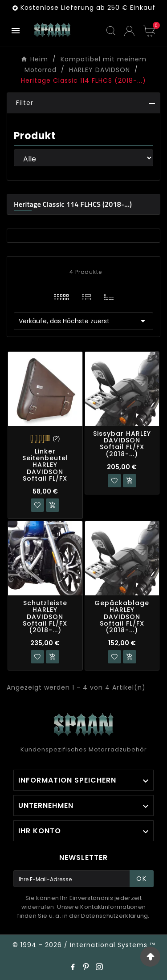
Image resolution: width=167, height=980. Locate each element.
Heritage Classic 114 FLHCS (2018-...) (73, 204)
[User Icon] (129, 31)
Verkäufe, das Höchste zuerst (83, 321)
